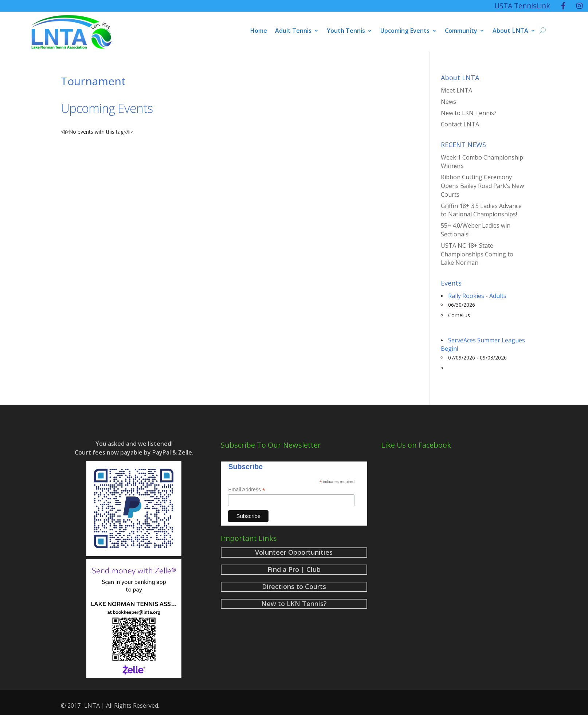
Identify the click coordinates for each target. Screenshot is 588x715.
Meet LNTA (456, 90)
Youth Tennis (346, 31)
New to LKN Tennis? (469, 113)
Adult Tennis (293, 31)
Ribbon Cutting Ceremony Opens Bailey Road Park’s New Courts (482, 186)
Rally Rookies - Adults (477, 296)
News (448, 102)
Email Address (247, 490)
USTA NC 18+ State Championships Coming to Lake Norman (477, 254)
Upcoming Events (405, 31)
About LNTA (510, 31)
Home (258, 31)
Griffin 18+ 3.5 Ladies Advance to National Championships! (481, 210)
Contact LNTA (460, 124)
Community (461, 31)
